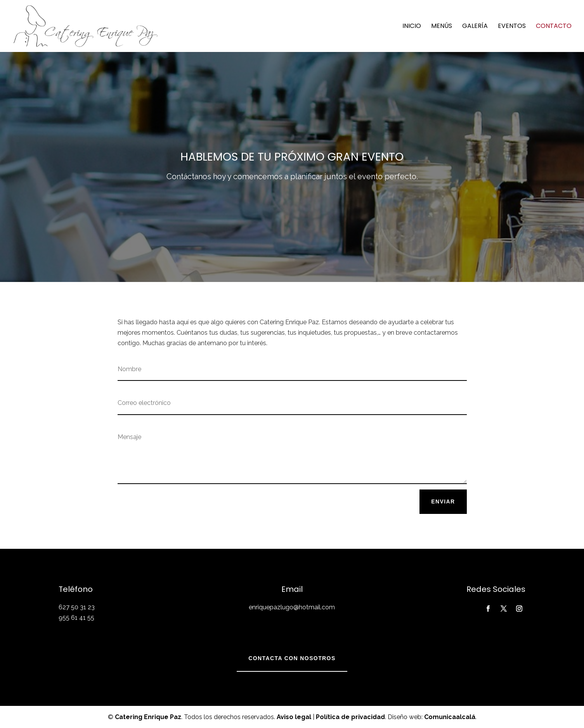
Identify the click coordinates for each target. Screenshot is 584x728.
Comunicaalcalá (450, 717)
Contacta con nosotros (292, 658)
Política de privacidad (350, 717)
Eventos (512, 27)
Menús (442, 27)
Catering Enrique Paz (148, 717)
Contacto (554, 27)
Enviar (443, 501)
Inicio (412, 27)
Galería (475, 27)
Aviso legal (294, 717)
